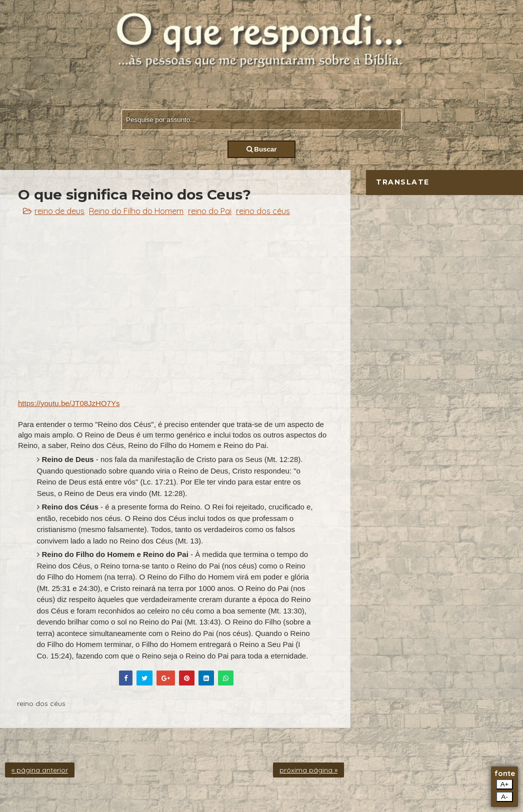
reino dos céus (263, 211)
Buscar (262, 149)
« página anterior (40, 770)
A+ (505, 784)
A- (504, 797)
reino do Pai (210, 211)
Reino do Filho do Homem (136, 211)
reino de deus (59, 211)
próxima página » (308, 770)
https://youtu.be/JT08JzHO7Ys (69, 403)
